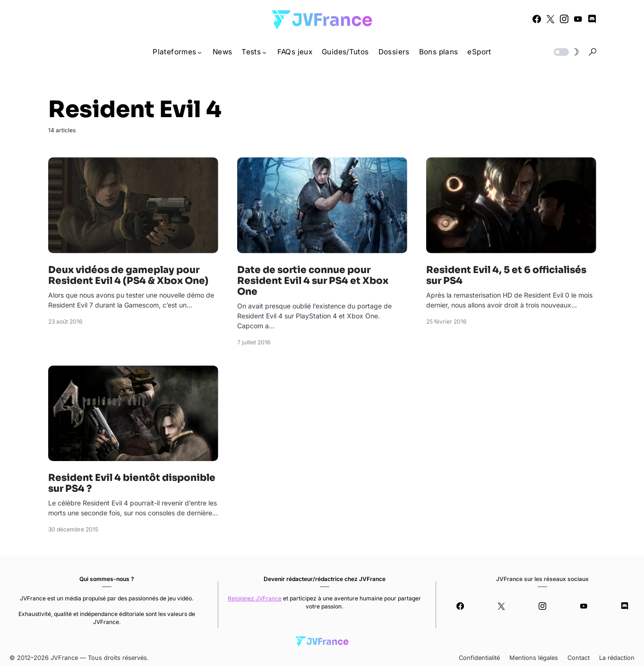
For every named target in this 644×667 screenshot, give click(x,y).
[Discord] (592, 19)
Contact (579, 658)
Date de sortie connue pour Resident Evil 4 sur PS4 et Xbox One (313, 281)
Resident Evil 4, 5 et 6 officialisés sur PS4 (506, 275)
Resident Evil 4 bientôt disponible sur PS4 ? (132, 483)
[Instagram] (564, 19)
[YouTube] (578, 19)
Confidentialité (479, 658)
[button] (566, 52)
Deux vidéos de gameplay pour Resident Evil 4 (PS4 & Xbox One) (128, 275)
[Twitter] (550, 19)
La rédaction (617, 658)
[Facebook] (537, 19)
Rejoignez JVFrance (255, 598)
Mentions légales (534, 658)
